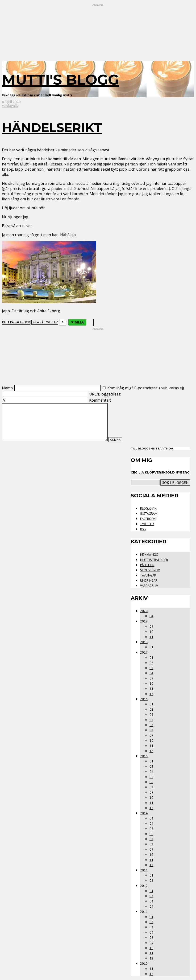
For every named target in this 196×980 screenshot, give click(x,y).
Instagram (149, 514)
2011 (144, 912)
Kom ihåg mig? (120, 388)
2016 (144, 699)
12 (151, 694)
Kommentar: (100, 400)
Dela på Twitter (45, 322)
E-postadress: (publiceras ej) (159, 388)
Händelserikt (52, 128)
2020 (144, 611)
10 (151, 632)
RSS (143, 529)
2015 (144, 756)
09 (151, 626)
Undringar (149, 581)
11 (151, 637)
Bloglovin (148, 508)
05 (151, 777)
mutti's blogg (60, 80)
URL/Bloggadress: (105, 394)
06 (151, 782)
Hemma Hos (149, 555)
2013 (144, 870)
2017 (144, 652)
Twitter (147, 524)
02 (151, 663)
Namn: (8, 388)
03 (151, 668)
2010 (144, 964)
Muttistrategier (154, 560)
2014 (144, 813)
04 (151, 616)
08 (151, 730)
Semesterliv (150, 570)
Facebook (148, 519)
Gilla (79, 322)
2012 (144, 886)
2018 (144, 642)
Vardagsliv (10, 106)
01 (151, 647)
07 (151, 725)
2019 (144, 621)
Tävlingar (148, 575)
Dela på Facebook (16, 322)
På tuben (147, 565)
